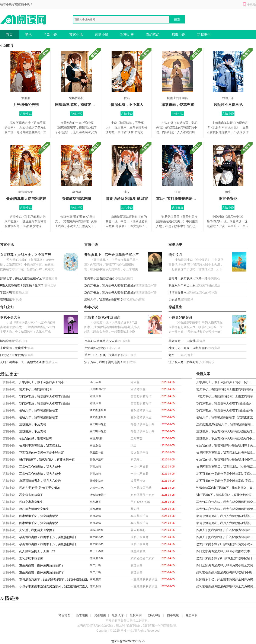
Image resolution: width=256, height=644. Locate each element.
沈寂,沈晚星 (97, 530)
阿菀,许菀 (95, 467)
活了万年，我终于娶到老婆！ (104, 362)
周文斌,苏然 (97, 537)
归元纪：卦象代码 (12, 355)
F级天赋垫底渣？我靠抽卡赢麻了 (22, 285)
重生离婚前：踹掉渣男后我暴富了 (42, 565)
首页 (9, 34)
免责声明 (192, 615)
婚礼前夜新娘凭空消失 (34, 509)
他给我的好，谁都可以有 (36, 438)
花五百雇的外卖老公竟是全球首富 (42, 453)
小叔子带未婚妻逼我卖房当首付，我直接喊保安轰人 (54, 586)
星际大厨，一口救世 (182, 341)
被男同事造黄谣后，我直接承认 (40, 445)
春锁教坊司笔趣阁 (76, 199)
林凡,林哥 (95, 502)
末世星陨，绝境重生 (13, 348)
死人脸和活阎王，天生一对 (37, 551)
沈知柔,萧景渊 (98, 410)
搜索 (177, 19)
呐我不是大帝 (10, 317)
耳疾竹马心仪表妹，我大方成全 (40, 467)
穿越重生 (204, 34)
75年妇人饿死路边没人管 (101, 341)
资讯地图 (100, 615)
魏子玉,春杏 (97, 551)
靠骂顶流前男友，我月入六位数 (40, 481)
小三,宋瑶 (95, 382)
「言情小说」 (9, 382)
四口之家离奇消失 (31, 502)
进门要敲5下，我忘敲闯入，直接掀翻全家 (47, 460)
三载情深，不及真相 (33, 424)
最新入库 (118, 615)
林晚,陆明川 (97, 438)
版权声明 (136, 615)
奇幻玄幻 (153, 34)
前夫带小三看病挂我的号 (101, 278)
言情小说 (102, 34)
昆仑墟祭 (175, 299)
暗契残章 (6, 299)
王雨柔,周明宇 (98, 389)
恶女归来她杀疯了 (31, 495)
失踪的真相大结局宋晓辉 (26, 199)
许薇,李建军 (97, 460)
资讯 (28, 34)
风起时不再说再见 (228, 105)
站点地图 (64, 615)
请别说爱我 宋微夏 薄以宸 (127, 199)
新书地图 (82, 615)
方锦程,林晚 (97, 488)
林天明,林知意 (98, 424)
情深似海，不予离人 (127, 105)
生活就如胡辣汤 (95, 348)
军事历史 (127, 34)
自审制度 (173, 615)
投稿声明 (154, 615)
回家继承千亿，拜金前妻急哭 (39, 516)
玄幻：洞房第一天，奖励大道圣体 (22, 362)
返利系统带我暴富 (31, 558)
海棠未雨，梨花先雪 (178, 105)
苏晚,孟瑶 (95, 396)
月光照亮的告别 (26, 105)
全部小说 (50, 34)
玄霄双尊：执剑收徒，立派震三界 (26, 255)
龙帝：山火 (176, 355)
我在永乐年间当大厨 (182, 285)
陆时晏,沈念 (97, 481)
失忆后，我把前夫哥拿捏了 (37, 530)
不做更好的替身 (180, 317)
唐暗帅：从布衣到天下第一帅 (188, 278)
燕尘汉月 (175, 255)
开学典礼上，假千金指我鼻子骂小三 (112, 255)
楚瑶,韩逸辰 (97, 558)
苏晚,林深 (95, 509)
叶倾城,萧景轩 (98, 495)
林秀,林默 (95, 579)
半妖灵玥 (6, 292)
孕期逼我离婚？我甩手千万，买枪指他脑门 (48, 537)
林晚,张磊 (95, 445)
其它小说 (76, 34)
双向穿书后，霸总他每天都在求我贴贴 (110, 285)
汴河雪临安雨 (177, 292)
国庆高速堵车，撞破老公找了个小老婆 (86, 105)
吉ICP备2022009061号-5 (128, 641)
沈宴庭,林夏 (97, 453)
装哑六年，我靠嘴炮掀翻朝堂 (104, 299)
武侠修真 (177, 208)
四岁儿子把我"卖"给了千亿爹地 (40, 488)
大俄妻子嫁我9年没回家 (102, 317)
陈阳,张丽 (95, 586)
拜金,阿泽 (95, 516)
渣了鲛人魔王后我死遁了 (185, 362)
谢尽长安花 (228, 199)
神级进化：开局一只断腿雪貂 (188, 348)
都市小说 (178, 34)
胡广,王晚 (95, 565)
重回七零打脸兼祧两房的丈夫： (182, 199)
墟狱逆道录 (7, 341)
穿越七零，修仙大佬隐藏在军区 (21, 278)
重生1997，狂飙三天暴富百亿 (104, 355)
